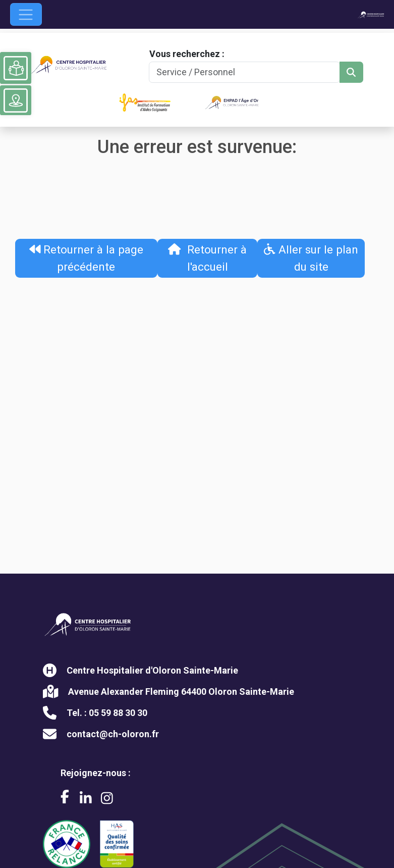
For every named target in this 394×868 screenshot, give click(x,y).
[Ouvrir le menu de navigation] (26, 14)
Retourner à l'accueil (207, 258)
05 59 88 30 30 (118, 713)
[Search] (244, 72)
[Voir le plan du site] (16, 100)
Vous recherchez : (187, 54)
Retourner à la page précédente (87, 258)
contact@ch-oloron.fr (113, 734)
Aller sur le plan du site (311, 258)
